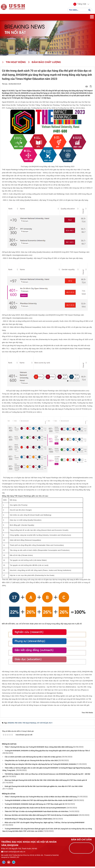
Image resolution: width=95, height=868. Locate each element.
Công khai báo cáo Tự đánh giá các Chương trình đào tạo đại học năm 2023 (31, 762)
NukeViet (55, 857)
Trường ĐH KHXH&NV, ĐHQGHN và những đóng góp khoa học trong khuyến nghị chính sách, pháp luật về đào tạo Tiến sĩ (47, 752)
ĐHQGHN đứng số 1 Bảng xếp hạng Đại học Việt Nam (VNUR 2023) (28, 820)
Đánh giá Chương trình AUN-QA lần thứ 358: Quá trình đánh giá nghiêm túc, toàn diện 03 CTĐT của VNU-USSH (44, 788)
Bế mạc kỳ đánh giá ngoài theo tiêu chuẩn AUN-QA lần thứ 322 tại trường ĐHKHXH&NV (35, 809)
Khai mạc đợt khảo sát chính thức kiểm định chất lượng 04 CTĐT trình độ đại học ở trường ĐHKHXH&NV (42, 817)
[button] (80, 5)
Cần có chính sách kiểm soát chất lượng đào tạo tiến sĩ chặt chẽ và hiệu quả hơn (33, 758)
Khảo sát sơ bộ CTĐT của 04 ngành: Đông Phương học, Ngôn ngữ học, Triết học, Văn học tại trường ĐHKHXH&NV (45, 824)
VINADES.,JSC (14, 859)
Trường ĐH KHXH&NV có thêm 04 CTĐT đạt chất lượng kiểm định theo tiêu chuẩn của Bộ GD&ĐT (39, 802)
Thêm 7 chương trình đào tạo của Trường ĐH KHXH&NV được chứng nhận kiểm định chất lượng (39, 749)
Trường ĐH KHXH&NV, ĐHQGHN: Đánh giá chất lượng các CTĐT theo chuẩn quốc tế (34, 806)
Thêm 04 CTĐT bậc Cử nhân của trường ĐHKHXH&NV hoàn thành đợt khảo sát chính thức (36, 813)
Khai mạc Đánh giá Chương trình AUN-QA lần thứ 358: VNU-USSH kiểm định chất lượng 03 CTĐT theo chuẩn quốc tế (46, 782)
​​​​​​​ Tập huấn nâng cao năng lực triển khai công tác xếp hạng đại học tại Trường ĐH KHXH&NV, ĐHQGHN (40, 766)
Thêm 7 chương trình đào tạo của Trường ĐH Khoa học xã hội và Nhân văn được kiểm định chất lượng (41, 798)
